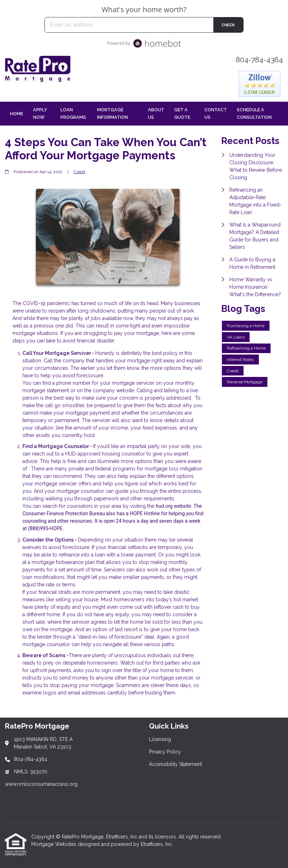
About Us (156, 113)
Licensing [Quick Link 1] (160, 739)
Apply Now (40, 113)
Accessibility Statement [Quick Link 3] (175, 764)
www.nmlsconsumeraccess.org (41, 784)
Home (17, 114)
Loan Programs (73, 113)
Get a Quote (182, 113)
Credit (79, 172)
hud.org (164, 506)
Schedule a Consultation (254, 113)
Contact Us (216, 113)
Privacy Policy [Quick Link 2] (165, 752)
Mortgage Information (113, 113)
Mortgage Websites (55, 844)
